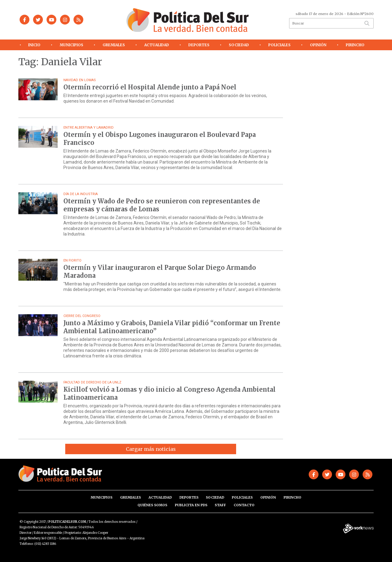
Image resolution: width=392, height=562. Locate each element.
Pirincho (355, 45)
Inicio (34, 45)
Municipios (72, 45)
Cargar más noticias (151, 449)
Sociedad (239, 45)
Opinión (318, 45)
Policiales (279, 45)
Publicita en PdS (191, 505)
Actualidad (157, 45)
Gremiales (114, 45)
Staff (220, 505)
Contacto (244, 505)
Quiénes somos (152, 505)
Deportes (199, 45)
